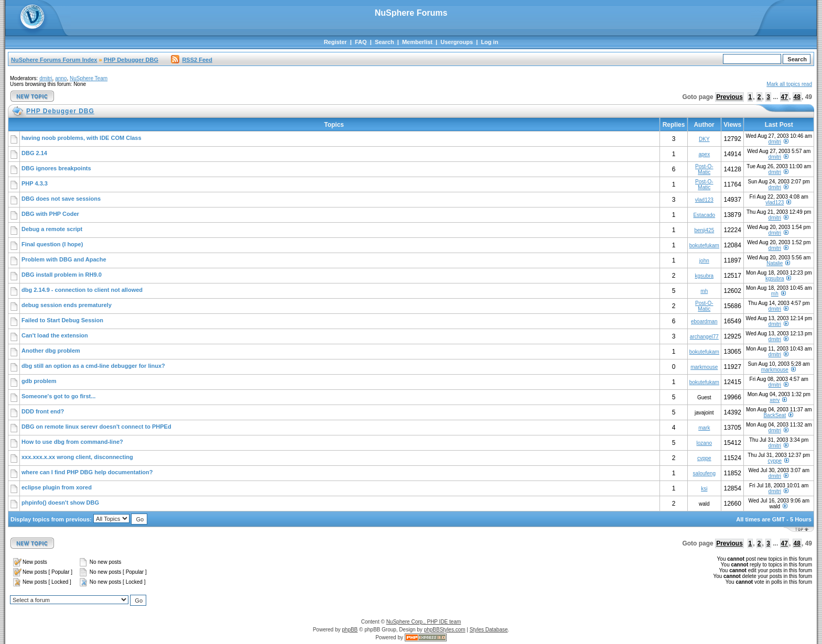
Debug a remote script (52, 229)
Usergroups (457, 42)
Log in (489, 42)
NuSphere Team (89, 78)
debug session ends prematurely (67, 305)
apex (704, 154)
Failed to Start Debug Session (62, 320)
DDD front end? (43, 411)
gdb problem (39, 381)
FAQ (361, 42)
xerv (775, 400)
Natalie (775, 263)
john (704, 261)
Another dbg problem (51, 351)
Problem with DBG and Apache (64, 259)
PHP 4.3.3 (35, 183)
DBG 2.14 (34, 153)
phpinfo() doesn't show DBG (60, 503)
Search (385, 42)
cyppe (704, 458)
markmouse (704, 367)
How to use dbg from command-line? (72, 442)
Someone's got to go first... (58, 396)
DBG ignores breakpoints (56, 168)
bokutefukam (704, 245)
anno (61, 78)
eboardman (704, 321)
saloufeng (704, 473)
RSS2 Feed (191, 60)
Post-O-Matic (704, 169)
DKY (704, 139)
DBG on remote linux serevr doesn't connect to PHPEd (96, 427)
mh (704, 291)
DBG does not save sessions (61, 199)
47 (785, 97)
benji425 (704, 230)
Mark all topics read (789, 84)
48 (797, 97)
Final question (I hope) (52, 244)
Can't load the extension (55, 335)
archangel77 (704, 337)
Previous (729, 97)
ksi (704, 489)
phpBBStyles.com (445, 630)
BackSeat (775, 415)
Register (336, 42)
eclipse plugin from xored (57, 487)
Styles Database (489, 630)
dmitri (46, 78)
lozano (704, 443)
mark (704, 428)
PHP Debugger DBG (131, 60)
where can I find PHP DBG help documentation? (87, 472)
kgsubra (705, 276)
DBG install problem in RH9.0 (62, 275)
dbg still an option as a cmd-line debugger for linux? (93, 366)
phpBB (350, 630)
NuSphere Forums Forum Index (54, 60)
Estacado (704, 215)
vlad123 (704, 200)
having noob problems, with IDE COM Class (82, 138)
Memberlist (417, 42)
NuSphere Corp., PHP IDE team (424, 622)
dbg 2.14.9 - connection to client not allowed (82, 290)
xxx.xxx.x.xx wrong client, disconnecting (77, 457)
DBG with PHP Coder (50, 214)
